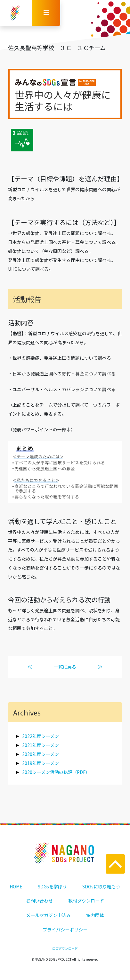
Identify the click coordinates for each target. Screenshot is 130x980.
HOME (16, 886)
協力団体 (95, 915)
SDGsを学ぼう (52, 886)
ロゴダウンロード (65, 948)
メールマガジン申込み (48, 915)
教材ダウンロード (86, 901)
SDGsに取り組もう (101, 886)
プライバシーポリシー (65, 930)
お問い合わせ (39, 901)
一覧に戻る (65, 667)
